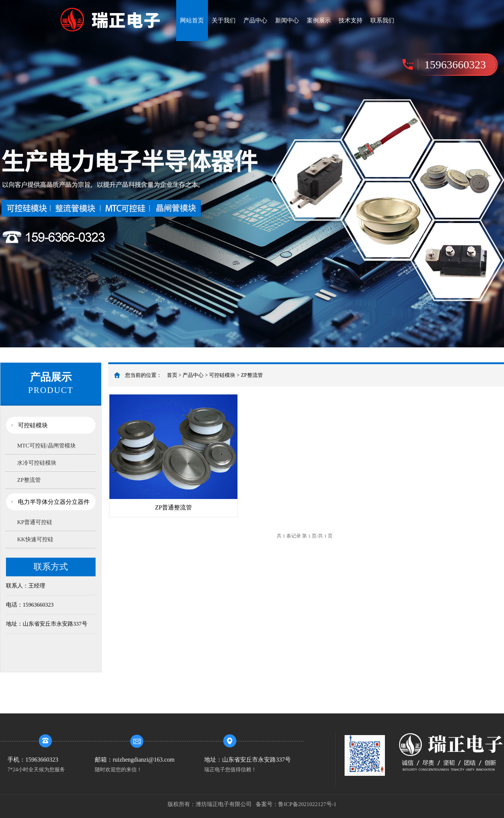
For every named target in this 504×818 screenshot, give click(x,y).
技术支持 (351, 20)
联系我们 (382, 20)
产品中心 (255, 20)
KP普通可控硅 (35, 522)
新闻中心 (287, 20)
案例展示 (319, 20)
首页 (172, 375)
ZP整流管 (29, 480)
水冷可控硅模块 (37, 463)
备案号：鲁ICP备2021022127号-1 (296, 804)
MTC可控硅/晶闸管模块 (46, 446)
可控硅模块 (33, 425)
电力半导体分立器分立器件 (54, 502)
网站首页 (192, 20)
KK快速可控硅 (35, 539)
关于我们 (224, 20)
